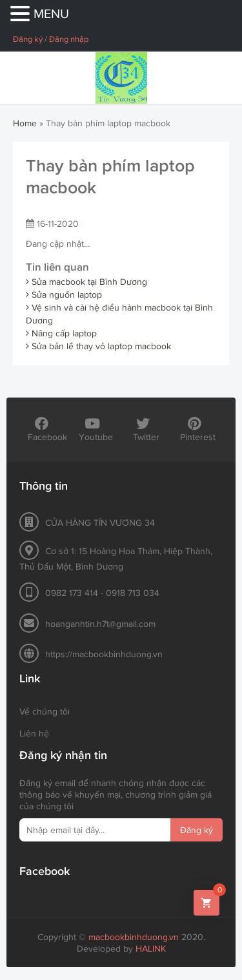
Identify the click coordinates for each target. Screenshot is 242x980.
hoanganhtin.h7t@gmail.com (100, 624)
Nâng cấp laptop (61, 333)
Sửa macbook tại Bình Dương (86, 282)
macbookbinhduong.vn (134, 937)
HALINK (151, 948)
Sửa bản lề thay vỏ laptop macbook (98, 346)
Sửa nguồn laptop (64, 294)
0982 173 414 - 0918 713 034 (102, 593)
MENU (51, 14)
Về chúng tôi (45, 711)
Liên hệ (34, 733)
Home (25, 123)
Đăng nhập (69, 39)
